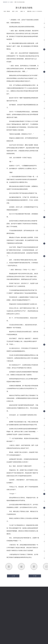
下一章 (35, 576)
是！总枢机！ (11, 2)
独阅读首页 (5, 2)
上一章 (13, 576)
